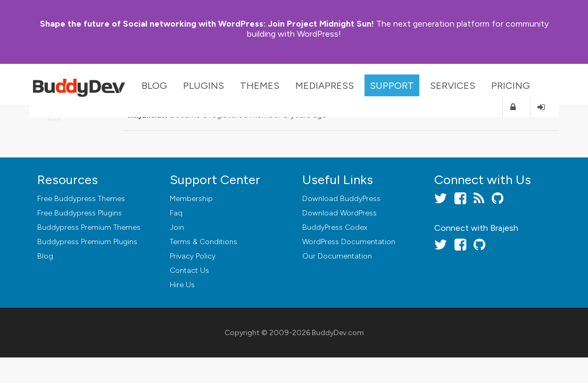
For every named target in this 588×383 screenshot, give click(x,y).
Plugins (204, 86)
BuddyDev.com (338, 333)
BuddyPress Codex (335, 227)
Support (392, 86)
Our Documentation (337, 256)
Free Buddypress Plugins (80, 213)
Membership (191, 199)
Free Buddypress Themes (81, 199)
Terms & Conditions (204, 242)
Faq (176, 213)
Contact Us (189, 270)
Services (453, 86)
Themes (260, 86)
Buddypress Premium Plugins (87, 242)
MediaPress (325, 86)
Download (341, 199)
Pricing (511, 86)
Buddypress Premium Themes (89, 227)
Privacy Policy (193, 256)
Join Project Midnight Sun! (207, 24)
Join (177, 227)
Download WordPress (339, 213)
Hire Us (182, 285)
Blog (154, 86)
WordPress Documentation (349, 242)
